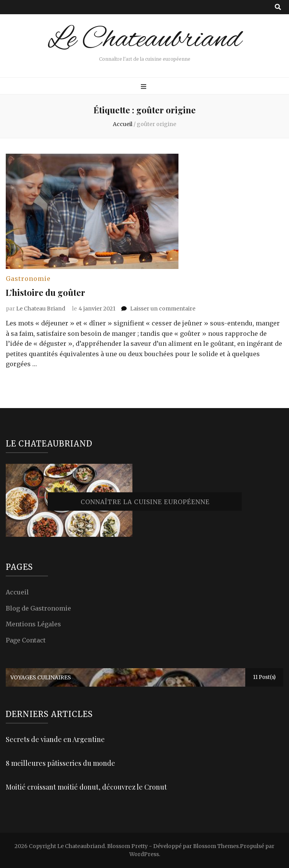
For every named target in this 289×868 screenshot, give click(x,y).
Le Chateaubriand (145, 40)
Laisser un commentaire (163, 309)
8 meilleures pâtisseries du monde (60, 763)
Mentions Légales (33, 624)
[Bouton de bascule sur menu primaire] (144, 87)
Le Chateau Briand (41, 309)
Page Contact (26, 640)
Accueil (17, 592)
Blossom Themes (216, 846)
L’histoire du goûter (45, 292)
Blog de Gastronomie (38, 608)
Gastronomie (28, 279)
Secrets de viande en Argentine (55, 739)
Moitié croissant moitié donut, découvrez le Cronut (86, 787)
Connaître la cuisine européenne (145, 502)
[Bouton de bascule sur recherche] (278, 7)
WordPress (144, 854)
